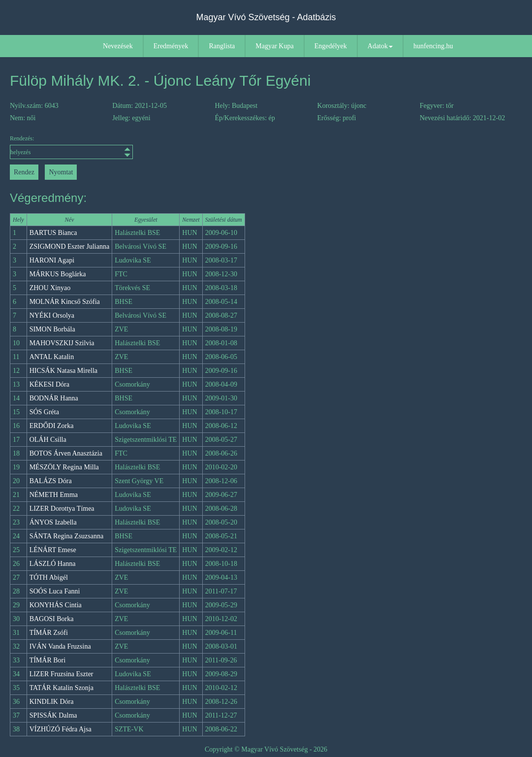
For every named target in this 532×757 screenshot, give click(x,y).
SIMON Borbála (52, 329)
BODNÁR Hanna (54, 398)
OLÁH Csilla (48, 440)
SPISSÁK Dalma (53, 715)
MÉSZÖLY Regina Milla (64, 467)
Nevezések (118, 46)
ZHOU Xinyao (50, 288)
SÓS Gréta (44, 412)
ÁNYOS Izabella (53, 522)
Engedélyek (331, 46)
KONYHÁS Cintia (56, 605)
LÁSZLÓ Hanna (53, 564)
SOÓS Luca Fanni (55, 591)
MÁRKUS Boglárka (58, 274)
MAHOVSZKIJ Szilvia (62, 343)
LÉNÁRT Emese (53, 550)
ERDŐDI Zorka (52, 426)
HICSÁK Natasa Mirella (63, 371)
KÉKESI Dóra (49, 384)
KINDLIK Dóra (52, 702)
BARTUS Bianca (53, 233)
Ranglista (222, 46)
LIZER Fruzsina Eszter (62, 674)
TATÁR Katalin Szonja (62, 688)
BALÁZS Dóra (51, 481)
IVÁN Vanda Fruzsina (60, 646)
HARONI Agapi (52, 260)
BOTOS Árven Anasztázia (66, 453)
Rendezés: (71, 147)
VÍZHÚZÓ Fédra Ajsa (61, 729)
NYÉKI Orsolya (52, 315)
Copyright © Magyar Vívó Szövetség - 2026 (266, 749)
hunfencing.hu (433, 46)
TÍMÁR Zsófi (49, 633)
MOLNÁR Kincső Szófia (65, 302)
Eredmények (171, 46)
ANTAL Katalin (52, 357)
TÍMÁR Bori (48, 660)
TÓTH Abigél (49, 577)
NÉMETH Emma (54, 495)
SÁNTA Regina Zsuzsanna (67, 536)
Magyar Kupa (274, 46)
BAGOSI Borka (52, 619)
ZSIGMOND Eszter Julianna (70, 247)
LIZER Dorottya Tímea (62, 509)
